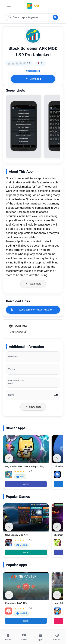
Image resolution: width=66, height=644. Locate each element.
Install (26, 484)
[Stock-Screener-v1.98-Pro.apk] (33, 310)
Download (33, 79)
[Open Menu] (9, 6)
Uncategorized (33, 71)
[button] (24, 126)
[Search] (55, 17)
